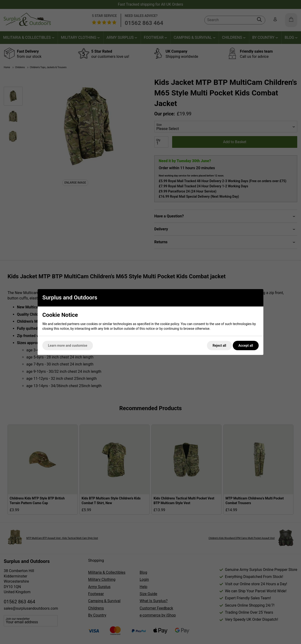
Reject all (219, 346)
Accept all (246, 346)
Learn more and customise (68, 346)
